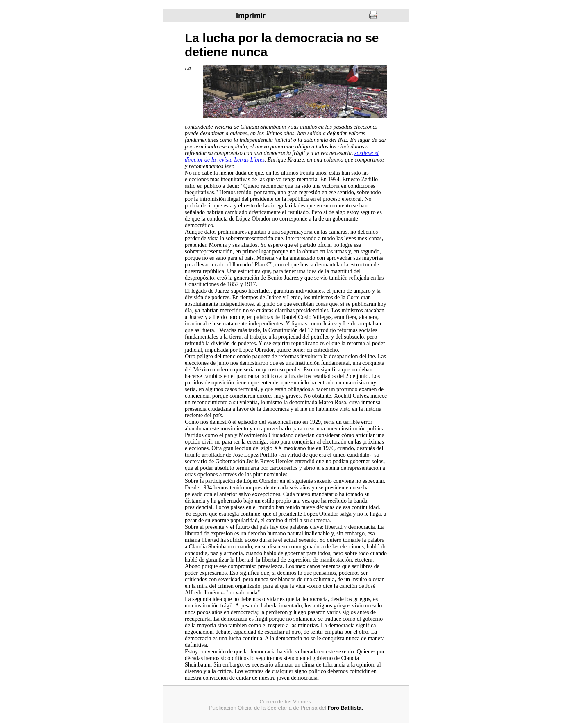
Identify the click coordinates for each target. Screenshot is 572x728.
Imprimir (251, 16)
